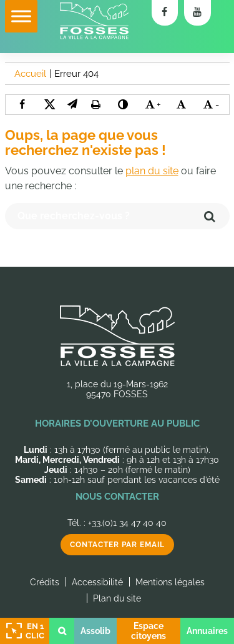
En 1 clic (24, 631)
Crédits (45, 582)
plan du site (152, 171)
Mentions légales (170, 582)
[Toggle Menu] (21, 16)
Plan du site (117, 598)
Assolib (95, 631)
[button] (72, 104)
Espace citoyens (149, 631)
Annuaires (207, 631)
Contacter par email (117, 545)
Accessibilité (97, 582)
